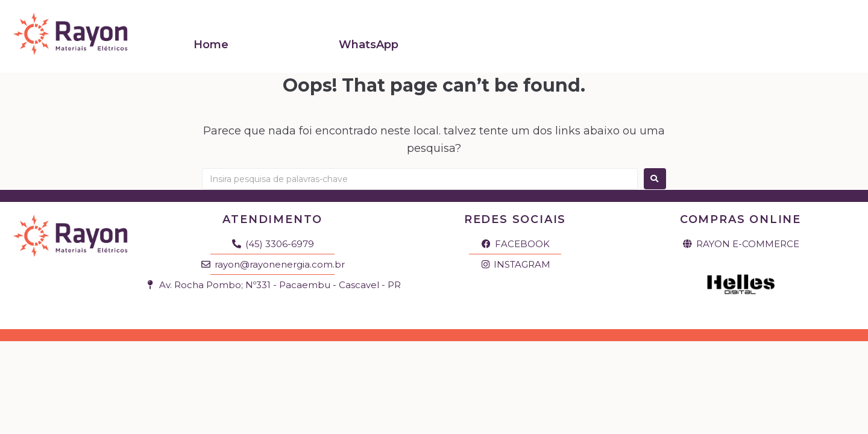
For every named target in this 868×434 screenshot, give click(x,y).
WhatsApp (369, 38)
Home (211, 38)
